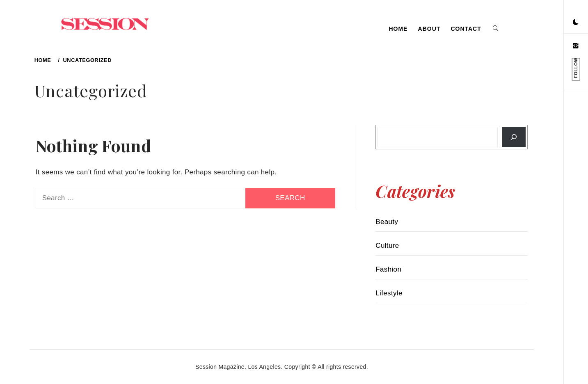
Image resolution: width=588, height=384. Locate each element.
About (429, 29)
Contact (466, 29)
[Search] (514, 137)
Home (398, 29)
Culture (387, 246)
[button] (576, 23)
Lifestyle (389, 293)
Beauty (387, 222)
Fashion (388, 269)
